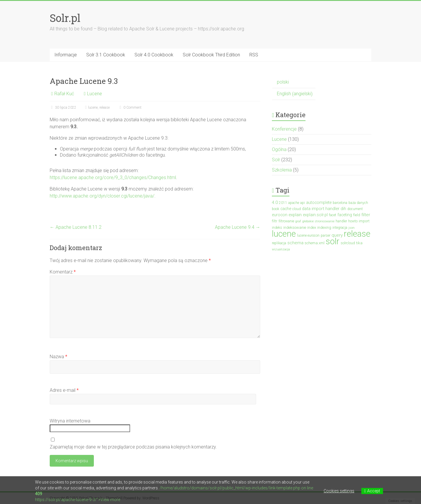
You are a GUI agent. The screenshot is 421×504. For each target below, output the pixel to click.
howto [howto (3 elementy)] (353, 221)
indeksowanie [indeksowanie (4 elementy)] (295, 227)
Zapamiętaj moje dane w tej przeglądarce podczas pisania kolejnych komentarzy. (133, 447)
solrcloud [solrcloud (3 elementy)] (348, 243)
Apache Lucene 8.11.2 (76, 227)
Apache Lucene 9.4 (238, 227)
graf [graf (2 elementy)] (298, 221)
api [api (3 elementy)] (303, 203)
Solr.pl (65, 18)
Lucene (95, 94)
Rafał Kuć (64, 94)
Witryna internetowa (70, 421)
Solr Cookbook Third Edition (211, 55)
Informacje (66, 55)
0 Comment (130, 108)
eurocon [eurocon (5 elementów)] (280, 215)
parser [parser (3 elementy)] (326, 235)
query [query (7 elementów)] (337, 235)
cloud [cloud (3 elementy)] (297, 209)
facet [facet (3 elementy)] (333, 215)
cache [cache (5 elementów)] (286, 209)
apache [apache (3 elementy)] (294, 203)
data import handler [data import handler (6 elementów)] (321, 209)
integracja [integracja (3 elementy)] (340, 228)
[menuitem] (294, 82)
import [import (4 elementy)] (364, 221)
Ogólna (279, 149)
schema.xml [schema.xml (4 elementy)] (315, 243)
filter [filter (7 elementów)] (366, 215)
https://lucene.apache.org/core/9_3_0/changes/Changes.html (113, 177)
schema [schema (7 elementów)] (295, 243)
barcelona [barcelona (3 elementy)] (340, 203)
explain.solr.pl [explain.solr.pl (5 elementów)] (315, 215)
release (105, 108)
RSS (254, 55)
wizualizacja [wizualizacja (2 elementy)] (281, 249)
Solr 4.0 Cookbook (154, 55)
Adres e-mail (64, 390)
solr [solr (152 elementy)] (333, 241)
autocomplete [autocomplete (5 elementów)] (319, 202)
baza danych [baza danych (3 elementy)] (358, 203)
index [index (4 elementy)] (312, 227)
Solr (276, 160)
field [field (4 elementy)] (357, 215)
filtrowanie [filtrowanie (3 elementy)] (286, 221)
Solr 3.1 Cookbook (106, 55)
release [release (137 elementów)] (357, 234)
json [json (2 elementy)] (352, 228)
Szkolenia (282, 170)
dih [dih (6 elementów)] (343, 209)
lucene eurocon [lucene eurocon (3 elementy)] (308, 235)
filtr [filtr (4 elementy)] (275, 221)
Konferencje (284, 129)
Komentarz (63, 272)
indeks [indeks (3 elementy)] (277, 228)
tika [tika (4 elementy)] (359, 243)
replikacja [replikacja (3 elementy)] (279, 243)
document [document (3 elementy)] (355, 209)
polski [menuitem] (283, 82)
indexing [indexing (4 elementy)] (324, 227)
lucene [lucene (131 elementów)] (284, 234)
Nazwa (58, 357)
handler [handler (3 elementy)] (341, 221)
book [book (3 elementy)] (276, 209)
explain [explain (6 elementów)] (295, 215)
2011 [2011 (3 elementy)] (283, 203)
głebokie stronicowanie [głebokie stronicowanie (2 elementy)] (318, 221)
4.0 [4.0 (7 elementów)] (275, 202)
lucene (93, 108)
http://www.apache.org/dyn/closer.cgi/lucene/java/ (102, 196)
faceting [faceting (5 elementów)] (345, 215)
